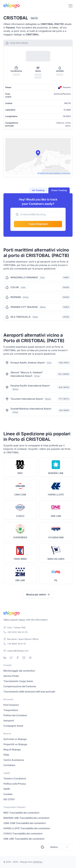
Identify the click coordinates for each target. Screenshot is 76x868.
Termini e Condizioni (15, 778)
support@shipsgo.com (18, 651)
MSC (20, 473)
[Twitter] (11, 658)
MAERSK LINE (56, 473)
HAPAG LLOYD (56, 495)
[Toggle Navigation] (71, 6)
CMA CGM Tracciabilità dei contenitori (25, 823)
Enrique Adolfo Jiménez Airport (28, 363)
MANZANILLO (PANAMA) (24, 277)
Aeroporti (9, 721)
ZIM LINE (20, 580)
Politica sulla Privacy (15, 784)
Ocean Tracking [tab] (59, 190)
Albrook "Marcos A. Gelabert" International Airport (27, 374)
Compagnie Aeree (13, 726)
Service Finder (11, 676)
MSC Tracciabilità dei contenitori (21, 813)
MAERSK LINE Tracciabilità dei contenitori (26, 818)
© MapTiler (42, 173)
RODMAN (16, 297)
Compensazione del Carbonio (20, 686)
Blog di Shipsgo (12, 750)
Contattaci (9, 765)
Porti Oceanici (11, 705)
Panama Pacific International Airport (30, 386)
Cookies (8, 794)
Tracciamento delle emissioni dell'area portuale (29, 692)
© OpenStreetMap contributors (58, 173)
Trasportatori (11, 710)
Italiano (60, 847)
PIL (56, 580)
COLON (15, 287)
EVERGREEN (20, 537)
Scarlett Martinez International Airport (31, 409)
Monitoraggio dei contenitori (19, 671)
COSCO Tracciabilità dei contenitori (23, 834)
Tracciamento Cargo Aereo (18, 681)
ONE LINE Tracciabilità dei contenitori (24, 839)
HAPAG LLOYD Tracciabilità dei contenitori (27, 828)
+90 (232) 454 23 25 (17, 632)
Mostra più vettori (38, 595)
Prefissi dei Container (15, 715)
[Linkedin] (5, 658)
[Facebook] (18, 658)
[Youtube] (30, 658)
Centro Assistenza (14, 760)
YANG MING (20, 559)
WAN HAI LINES (56, 559)
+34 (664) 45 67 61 (16, 644)
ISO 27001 (9, 799)
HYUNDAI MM (56, 537)
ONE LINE (56, 516)
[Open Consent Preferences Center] (42, 847)
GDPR (7, 789)
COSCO (20, 516)
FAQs (6, 755)
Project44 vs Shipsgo (15, 744)
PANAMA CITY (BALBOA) (24, 307)
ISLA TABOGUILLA (20, 317)
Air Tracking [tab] (38, 190)
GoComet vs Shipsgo (15, 739)
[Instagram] (24, 658)
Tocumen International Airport (27, 399)
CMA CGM (20, 495)
